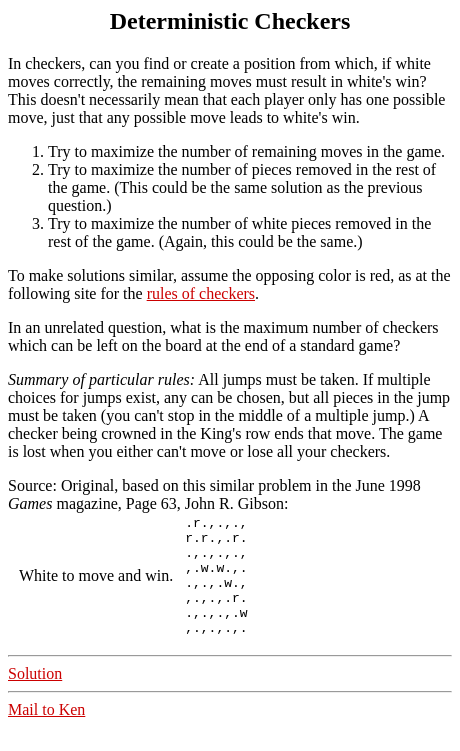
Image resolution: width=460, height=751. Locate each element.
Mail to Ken (46, 733)
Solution (35, 697)
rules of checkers (201, 293)
